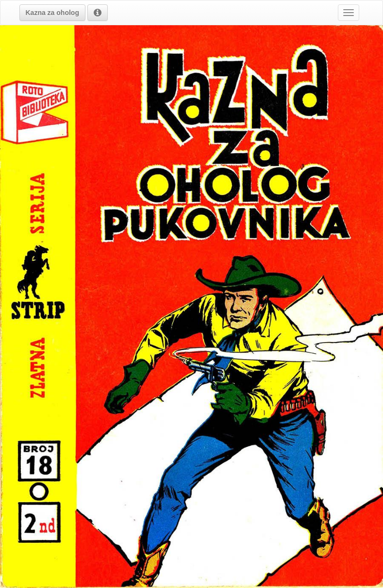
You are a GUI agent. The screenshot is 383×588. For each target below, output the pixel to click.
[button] (52, 13)
